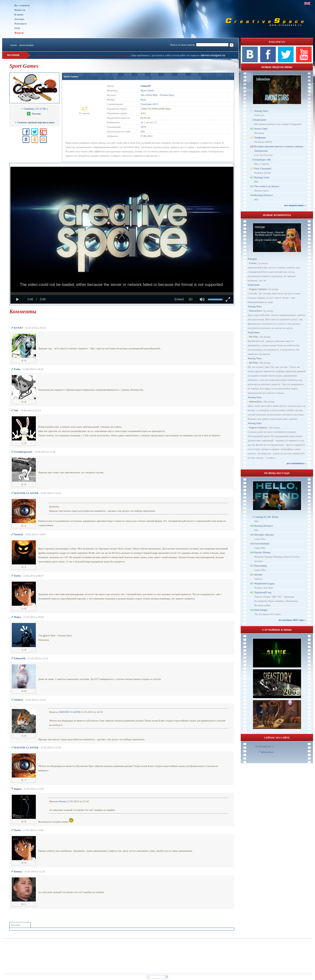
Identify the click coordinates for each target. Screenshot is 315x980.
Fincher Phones (262, 552)
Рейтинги (21, 24)
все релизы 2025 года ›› (292, 620)
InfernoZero (255, 311)
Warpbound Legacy (265, 583)
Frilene (253, 263)
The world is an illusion (267, 186)
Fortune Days (167, 95)
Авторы (19, 19)
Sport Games (71, 76)
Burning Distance (263, 195)
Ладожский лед (263, 592)
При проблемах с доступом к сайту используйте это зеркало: (166, 55)
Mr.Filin (253, 337)
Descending (260, 566)
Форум (19, 33)
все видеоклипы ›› (295, 205)
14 (142, 122)
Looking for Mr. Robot (266, 517)
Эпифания (260, 137)
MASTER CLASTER (70, 712)
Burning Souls (262, 177)
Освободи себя (262, 160)
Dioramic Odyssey (264, 535)
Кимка (63, 801)
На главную (22, 5)
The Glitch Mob (149, 95)
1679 (143, 127)
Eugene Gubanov (258, 289)
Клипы (19, 15)
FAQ (17, 28)
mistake (258, 574)
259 (142, 131)
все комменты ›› (296, 463)
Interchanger (261, 610)
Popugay (252, 259)
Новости (20, 10)
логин (13, 45)
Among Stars (261, 111)
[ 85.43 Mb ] (34, 109)
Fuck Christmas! (263, 168)
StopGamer (260, 120)
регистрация (26, 45)
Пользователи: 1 (265, 746)
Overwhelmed (262, 543)
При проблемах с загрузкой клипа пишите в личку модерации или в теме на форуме (83, 55)
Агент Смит (261, 129)
